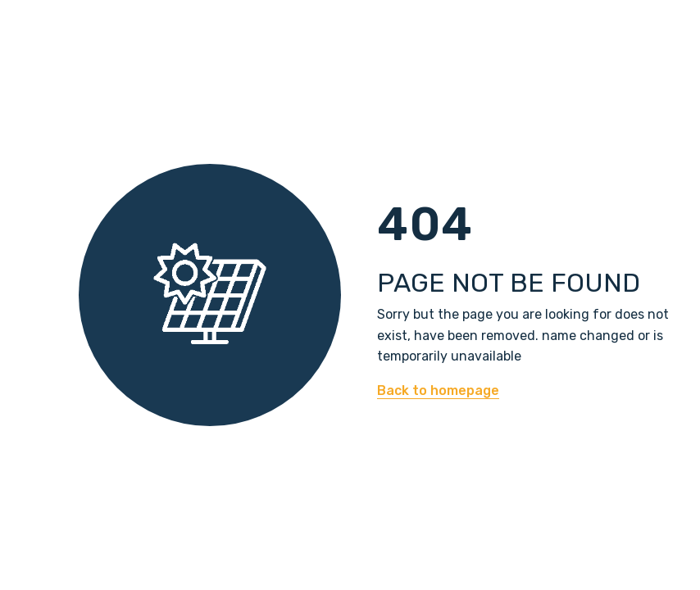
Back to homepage (438, 390)
